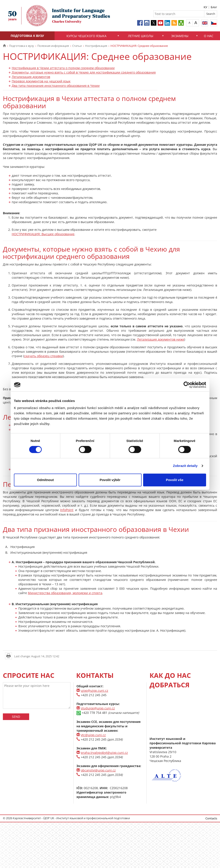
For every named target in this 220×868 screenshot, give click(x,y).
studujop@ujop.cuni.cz (98, 708)
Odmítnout (46, 480)
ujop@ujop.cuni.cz (95, 691)
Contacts (211, 818)
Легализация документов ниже (161, 339)
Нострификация (96, 46)
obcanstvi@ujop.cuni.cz (98, 770)
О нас (209, 36)
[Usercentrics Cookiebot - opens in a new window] (187, 385)
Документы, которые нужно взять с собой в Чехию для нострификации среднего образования (84, 72)
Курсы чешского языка (86, 36)
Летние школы (141, 36)
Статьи (77, 46)
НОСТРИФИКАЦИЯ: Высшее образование (43, 234)
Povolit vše (175, 480)
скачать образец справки (44, 356)
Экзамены (180, 36)
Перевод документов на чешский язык (41, 81)
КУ (205, 7)
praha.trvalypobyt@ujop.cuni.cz (104, 753)
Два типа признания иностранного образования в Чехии (56, 86)
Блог (214, 7)
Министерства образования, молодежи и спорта (65, 593)
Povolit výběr (110, 480)
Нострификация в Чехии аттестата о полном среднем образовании (63, 68)
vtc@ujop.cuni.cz (93, 735)
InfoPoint (67, 510)
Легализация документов (31, 77)
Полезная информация (53, 46)
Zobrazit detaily (185, 466)
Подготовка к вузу (27, 36)
